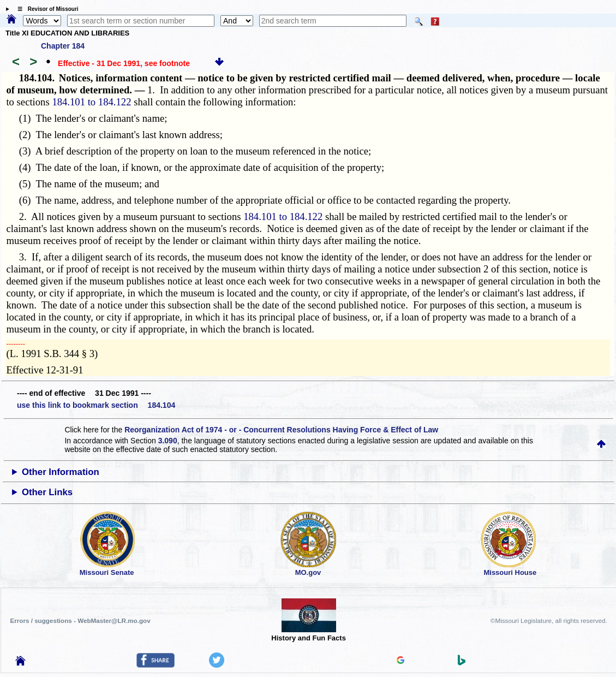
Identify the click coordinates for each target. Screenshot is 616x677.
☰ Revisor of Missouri (45, 9)
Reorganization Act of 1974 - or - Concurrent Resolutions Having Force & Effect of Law (281, 430)
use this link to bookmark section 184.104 (96, 405)
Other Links (47, 492)
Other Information (61, 472)
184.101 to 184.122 (91, 102)
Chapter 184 (63, 46)
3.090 (168, 441)
